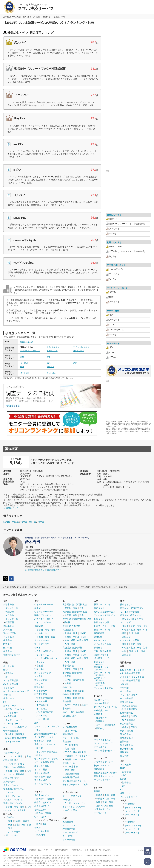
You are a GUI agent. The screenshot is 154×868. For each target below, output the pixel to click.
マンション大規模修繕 (14, 774)
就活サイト (99, 608)
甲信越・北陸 (79, 637)
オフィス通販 (41, 770)
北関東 (18, 821)
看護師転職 (99, 633)
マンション (11, 756)
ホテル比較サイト (43, 806)
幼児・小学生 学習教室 (73, 712)
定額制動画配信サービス (46, 734)
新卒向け (100, 728)
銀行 (8, 677)
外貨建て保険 (126, 738)
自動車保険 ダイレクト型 (132, 670)
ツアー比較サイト (43, 817)
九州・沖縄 (70, 644)
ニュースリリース (45, 850)
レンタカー (40, 676)
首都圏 (9, 771)
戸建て (21, 756)
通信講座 (67, 742)
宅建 (67, 749)
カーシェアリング (43, 673)
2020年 (41, 522)
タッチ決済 (51, 373)
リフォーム (9, 792)
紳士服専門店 (69, 829)
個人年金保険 (126, 749)
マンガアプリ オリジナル (46, 759)
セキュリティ (79, 351)
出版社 (40, 755)
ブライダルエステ (102, 740)
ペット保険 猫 (127, 698)
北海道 (68, 633)
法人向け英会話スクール (74, 781)
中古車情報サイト (43, 691)
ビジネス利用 (43, 831)
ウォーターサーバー (44, 604)
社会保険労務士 (80, 752)
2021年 (32, 522)
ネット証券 (9, 666)
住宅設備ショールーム (14, 789)
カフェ (37, 730)
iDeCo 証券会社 (11, 684)
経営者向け (101, 718)
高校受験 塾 (68, 630)
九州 (29, 771)
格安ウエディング (102, 765)
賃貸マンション (11, 785)
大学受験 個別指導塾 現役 (75, 612)
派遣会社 (98, 648)
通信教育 (67, 701)
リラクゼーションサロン (74, 803)
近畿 (22, 771)
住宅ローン (9, 698)
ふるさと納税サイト (44, 651)
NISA (6, 670)
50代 (22, 367)
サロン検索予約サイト (105, 751)
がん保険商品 (126, 724)
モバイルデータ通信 (130, 612)
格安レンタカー (42, 680)
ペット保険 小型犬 (129, 695)
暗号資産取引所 (11, 731)
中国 (145, 630)
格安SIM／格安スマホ (130, 615)
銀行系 (9, 709)
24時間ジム (68, 800)
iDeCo (123, 779)
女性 (48, 357)
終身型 (125, 706)
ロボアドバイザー (12, 742)
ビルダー (10, 817)
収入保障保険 (129, 720)
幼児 (67, 731)
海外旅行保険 (10, 633)
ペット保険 (9, 637)
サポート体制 (52, 351)
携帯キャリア (126, 604)
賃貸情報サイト (11, 782)
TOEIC (68, 752)
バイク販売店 (41, 708)
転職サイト (99, 619)
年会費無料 (11, 716)
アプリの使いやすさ (81, 347)
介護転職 (98, 637)
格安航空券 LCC (42, 810)
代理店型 (10, 612)
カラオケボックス (102, 809)
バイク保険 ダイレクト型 (132, 677)
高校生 (68, 705)
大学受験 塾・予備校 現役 (75, 604)
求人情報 (107, 850)
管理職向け (101, 721)
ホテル (37, 828)
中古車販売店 (41, 694)
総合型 (40, 748)
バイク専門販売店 (45, 712)
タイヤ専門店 (69, 840)
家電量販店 (68, 822)
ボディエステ (100, 747)
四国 (124, 633)
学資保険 (8, 651)
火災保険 (8, 630)
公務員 (68, 759)
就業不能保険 (126, 731)
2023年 (15, 522)
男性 (22, 357)
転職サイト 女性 (102, 622)
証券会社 (10, 673)
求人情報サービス (102, 658)
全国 (111, 806)
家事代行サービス (43, 615)
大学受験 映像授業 (71, 626)
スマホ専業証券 (11, 680)
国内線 (40, 813)
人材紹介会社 (100, 679)
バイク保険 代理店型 (130, 680)
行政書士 (69, 756)
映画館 (97, 791)
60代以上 (50, 367)
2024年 (7, 522)
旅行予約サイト (42, 795)
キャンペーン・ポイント (30, 351)
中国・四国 (26, 825)
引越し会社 (40, 669)
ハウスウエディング (103, 762)
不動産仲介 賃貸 (11, 778)
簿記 (73, 749)
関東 (113, 795)
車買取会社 (40, 687)
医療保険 (8, 644)
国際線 (48, 813)
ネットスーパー (42, 640)
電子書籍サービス (43, 741)
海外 (45, 824)
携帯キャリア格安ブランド (133, 608)
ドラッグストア (70, 825)
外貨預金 (8, 695)
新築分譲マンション (13, 803)
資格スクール (69, 763)
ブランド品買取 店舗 (44, 762)
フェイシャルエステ (103, 743)
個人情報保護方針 (62, 850)
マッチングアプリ (102, 780)
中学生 (76, 705)
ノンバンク (19, 709)
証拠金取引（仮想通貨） (17, 738)
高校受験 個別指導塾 (72, 648)
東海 (16, 771)
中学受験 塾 (68, 666)
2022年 (24, 522)
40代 (75, 363)
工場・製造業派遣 (102, 651)
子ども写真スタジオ (44, 737)
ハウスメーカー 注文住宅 (14, 810)
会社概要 (32, 850)
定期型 (134, 706)
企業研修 (98, 714)
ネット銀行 (9, 688)
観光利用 (41, 835)
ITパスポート (79, 759)
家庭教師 (67, 708)
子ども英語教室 (70, 727)
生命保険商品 (126, 713)
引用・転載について (93, 850)
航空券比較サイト (43, 802)
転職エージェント (102, 630)
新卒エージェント (102, 674)
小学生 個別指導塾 (71, 694)
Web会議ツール (101, 710)
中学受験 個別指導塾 (72, 673)
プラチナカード (132, 815)
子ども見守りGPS (43, 784)
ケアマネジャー (83, 756)
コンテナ (41, 662)
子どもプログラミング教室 (75, 784)
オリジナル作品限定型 (47, 752)
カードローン (10, 706)
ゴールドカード (13, 724)
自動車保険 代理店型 (130, 673)
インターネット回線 (130, 640)
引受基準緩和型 (130, 709)
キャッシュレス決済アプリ (16, 727)
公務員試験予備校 (71, 777)
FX (5, 702)
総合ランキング (27, 342)
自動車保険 (9, 604)
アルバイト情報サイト (105, 615)
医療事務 (74, 745)
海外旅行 (51, 799)
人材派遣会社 (100, 684)
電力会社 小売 (41, 780)
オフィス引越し (42, 766)
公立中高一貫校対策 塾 (73, 680)
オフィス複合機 (42, 773)
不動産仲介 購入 (11, 760)
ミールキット (41, 633)
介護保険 (124, 742)
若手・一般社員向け (106, 725)
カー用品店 (68, 836)
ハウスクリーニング (44, 619)
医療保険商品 (126, 702)
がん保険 (8, 648)
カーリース (40, 683)
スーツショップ (70, 832)
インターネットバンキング (16, 691)
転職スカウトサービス (105, 626)
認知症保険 (125, 734)
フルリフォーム (13, 796)
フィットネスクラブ (72, 796)
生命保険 (8, 640)
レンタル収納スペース (47, 658)
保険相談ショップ (12, 655)
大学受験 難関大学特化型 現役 (77, 619)
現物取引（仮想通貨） (16, 734)
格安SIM (126, 619)
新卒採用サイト (101, 668)
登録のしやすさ (114, 215)
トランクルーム (42, 655)
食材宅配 (38, 626)
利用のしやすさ (53, 347)
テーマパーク (100, 813)
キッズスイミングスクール (74, 807)
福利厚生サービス (43, 777)
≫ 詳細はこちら (11, 508)
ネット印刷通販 (101, 703)
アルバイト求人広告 (103, 688)
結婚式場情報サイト (103, 776)
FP (66, 745)
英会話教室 (68, 734)
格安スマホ (138, 619)
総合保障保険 (126, 745)
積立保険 (124, 756)
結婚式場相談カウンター (106, 773)
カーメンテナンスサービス (47, 726)
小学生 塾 (67, 687)
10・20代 (24, 363)
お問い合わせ (77, 850)
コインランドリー (43, 622)
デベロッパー (12, 835)
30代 (49, 363)
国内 (38, 824)
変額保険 (124, 752)
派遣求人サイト (101, 655)
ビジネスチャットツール (106, 707)
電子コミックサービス (45, 744)
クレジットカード (12, 713)
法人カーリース (101, 700)
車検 (36, 723)
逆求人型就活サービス (105, 612)
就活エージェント (102, 604)
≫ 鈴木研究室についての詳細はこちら (43, 570)
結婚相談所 (99, 769)
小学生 (85, 705)
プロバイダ (125, 622)
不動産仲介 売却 (11, 753)
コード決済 (25, 373)
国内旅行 (41, 799)
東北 (10, 821)
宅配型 (40, 666)
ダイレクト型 (12, 608)
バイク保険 (9, 615)
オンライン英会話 (71, 738)
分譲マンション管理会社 (15, 767)
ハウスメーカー (13, 832)
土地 (29, 756)
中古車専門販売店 (45, 698)
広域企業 (126, 637)
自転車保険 (9, 626)
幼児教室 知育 (69, 716)
